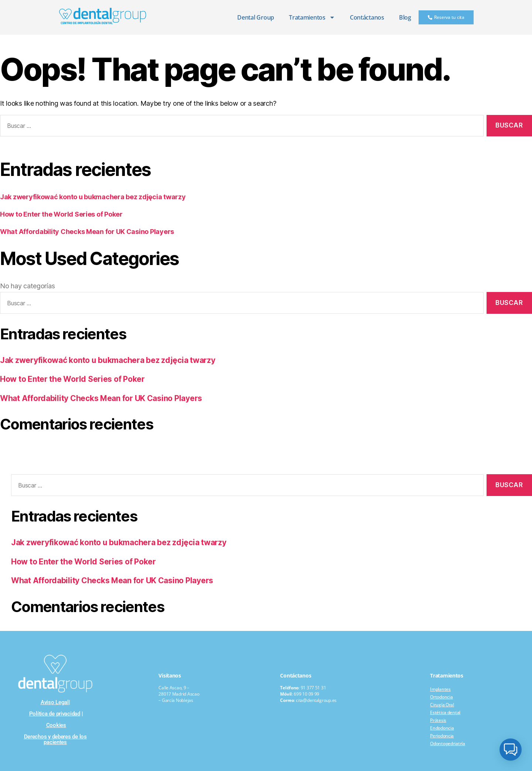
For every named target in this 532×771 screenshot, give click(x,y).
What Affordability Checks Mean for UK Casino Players (87, 232)
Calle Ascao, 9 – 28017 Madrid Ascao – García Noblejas (179, 694)
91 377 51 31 (313, 688)
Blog (405, 17)
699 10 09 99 (306, 694)
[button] (511, 750)
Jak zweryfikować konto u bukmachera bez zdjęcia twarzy (93, 197)
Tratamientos (312, 17)
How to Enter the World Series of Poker (61, 214)
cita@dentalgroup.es (316, 700)
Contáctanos (367, 17)
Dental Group (256, 17)
